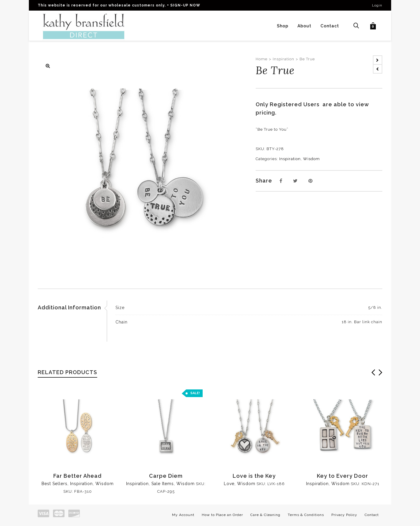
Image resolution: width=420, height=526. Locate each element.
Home (262, 59)
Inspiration (283, 59)
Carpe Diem (166, 476)
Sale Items (163, 484)
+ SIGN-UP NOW (184, 5)
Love (229, 484)
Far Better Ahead (77, 476)
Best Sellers (54, 484)
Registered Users (296, 104)
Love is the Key (254, 476)
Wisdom (311, 159)
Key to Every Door (343, 476)
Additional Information (69, 307)
